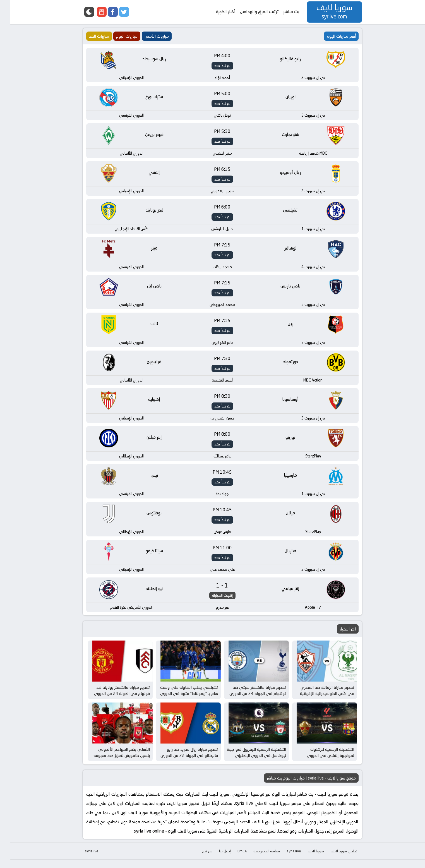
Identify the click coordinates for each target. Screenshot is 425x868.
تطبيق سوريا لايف (334, 860)
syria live (284, 860)
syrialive (82, 860)
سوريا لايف (306, 860)
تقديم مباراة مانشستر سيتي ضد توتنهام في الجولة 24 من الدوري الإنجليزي (248, 699)
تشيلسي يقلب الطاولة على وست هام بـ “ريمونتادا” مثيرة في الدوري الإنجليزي (179, 699)
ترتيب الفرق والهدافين (250, 12)
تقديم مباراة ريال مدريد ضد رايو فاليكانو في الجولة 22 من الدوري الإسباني (179, 764)
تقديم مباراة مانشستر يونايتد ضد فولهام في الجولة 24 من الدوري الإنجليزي (112, 699)
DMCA (232, 860)
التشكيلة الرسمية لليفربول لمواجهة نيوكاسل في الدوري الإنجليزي (247, 761)
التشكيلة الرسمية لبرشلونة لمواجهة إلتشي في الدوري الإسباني (321, 764)
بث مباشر (281, 12)
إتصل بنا (215, 860)
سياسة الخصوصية (257, 860)
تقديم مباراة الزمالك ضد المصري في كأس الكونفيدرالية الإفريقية (317, 696)
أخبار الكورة (216, 12)
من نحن (197, 860)
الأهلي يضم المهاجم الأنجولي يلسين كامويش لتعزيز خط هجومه (112, 761)
